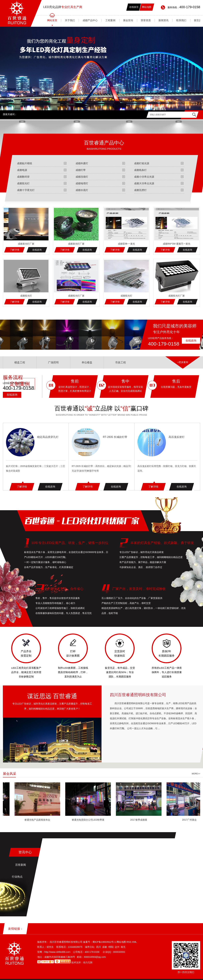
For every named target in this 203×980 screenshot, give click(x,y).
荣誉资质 (146, 20)
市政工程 (121, 362)
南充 (123, 947)
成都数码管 (23, 177)
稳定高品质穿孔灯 (48, 437)
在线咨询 (37, 250)
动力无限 (88, 962)
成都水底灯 (82, 190)
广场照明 (53, 362)
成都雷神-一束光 (126, 244)
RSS (129, 942)
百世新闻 (21, 865)
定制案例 (20, 384)
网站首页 (52, 20)
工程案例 (110, 20)
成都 (105, 947)
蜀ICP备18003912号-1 (104, 942)
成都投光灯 (23, 183)
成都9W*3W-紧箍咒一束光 (177, 244)
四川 (98, 947)
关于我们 (70, 20)
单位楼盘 (87, 362)
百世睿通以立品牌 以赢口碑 (101, 408)
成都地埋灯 (82, 183)
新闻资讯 (164, 20)
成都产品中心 (90, 20)
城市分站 (90, 947)
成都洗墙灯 (82, 177)
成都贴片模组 (25, 163)
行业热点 (17, 877)
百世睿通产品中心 (104, 145)
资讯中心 (25, 852)
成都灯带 (81, 170)
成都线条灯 (140, 170)
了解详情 (15, 250)
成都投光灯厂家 (76, 296)
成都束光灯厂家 (26, 244)
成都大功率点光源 (144, 183)
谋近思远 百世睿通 (52, 696)
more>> (196, 774)
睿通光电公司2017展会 (26, 820)
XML (134, 942)
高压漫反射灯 (177, 437)
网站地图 (147, 7)
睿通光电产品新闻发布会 (76, 820)
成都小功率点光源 (144, 177)
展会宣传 (128, 20)
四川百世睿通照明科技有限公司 (138, 695)
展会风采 (10, 774)
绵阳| (111, 947)
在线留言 (134, 7)
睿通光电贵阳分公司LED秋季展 (127, 820)
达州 (117, 947)
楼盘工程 (20, 362)
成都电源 (22, 170)
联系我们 (181, 20)
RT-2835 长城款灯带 (115, 437)
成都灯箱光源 (142, 163)
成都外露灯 (82, 163)
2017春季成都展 (178, 820)
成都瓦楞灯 (140, 190)
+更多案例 (183, 362)
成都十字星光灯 (26, 190)
